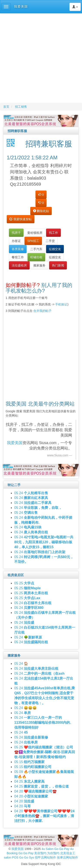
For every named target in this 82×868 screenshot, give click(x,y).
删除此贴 (41, 211)
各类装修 (18, 249)
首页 (6, 107)
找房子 (16, 233)
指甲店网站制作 (45, 857)
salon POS (11, 857)
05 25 (24, 583)
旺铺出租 (36, 257)
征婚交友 (55, 249)
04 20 (35, 791)
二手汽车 (36, 249)
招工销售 (21, 107)
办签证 (16, 241)
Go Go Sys (27, 857)
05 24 (31, 493)
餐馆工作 (18, 257)
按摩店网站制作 (68, 857)
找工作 (53, 233)
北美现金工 (68, 853)
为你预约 (53, 853)
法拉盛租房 (19, 265)
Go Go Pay (62, 849)
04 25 (29, 781)
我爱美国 (18, 849)
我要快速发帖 (21, 219)
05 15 (29, 762)
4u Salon (47, 849)
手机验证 (61, 304)
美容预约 (40, 853)
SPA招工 (33, 241)
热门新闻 (58, 265)
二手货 (50, 241)
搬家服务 (39, 265)
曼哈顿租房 (35, 233)
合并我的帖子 (42, 311)
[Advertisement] (41, 58)
